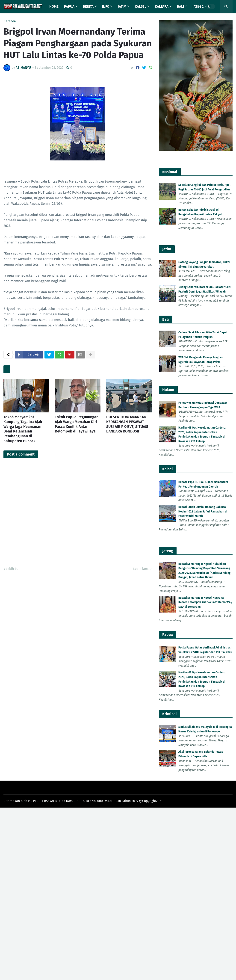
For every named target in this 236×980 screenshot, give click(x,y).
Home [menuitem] (54, 6)
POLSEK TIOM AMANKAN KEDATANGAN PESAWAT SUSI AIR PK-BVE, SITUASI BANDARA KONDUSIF (127, 424)
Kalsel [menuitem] (141, 6)
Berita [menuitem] (88, 6)
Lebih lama (141, 569)
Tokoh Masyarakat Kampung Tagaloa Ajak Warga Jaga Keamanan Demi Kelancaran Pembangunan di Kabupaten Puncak (23, 429)
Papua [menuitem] (69, 6)
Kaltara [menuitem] (162, 6)
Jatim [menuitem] (122, 6)
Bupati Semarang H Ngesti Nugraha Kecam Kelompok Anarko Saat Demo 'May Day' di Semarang (205, 602)
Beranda (10, 21)
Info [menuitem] (106, 6)
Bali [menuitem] (180, 6)
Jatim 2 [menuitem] (198, 6)
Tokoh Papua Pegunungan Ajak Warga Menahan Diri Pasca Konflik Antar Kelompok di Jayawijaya (77, 424)
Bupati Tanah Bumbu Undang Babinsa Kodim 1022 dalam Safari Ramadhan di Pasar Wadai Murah (203, 511)
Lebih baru (14, 569)
